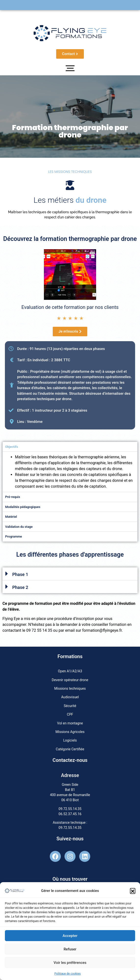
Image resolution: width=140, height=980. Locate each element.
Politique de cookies (68, 974)
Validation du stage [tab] (19, 527)
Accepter (70, 936)
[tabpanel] (70, 472)
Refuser (70, 949)
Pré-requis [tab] (13, 497)
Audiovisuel (70, 697)
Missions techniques (70, 688)
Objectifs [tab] (12, 447)
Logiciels (70, 740)
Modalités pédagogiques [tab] (23, 507)
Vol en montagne (70, 723)
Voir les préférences (70, 963)
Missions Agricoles (70, 732)
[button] (133, 891)
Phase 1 (20, 574)
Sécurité (70, 706)
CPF (70, 714)
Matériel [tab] (11, 517)
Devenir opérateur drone (70, 680)
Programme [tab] (14, 536)
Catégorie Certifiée (70, 749)
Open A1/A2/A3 (70, 671)
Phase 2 (20, 587)
